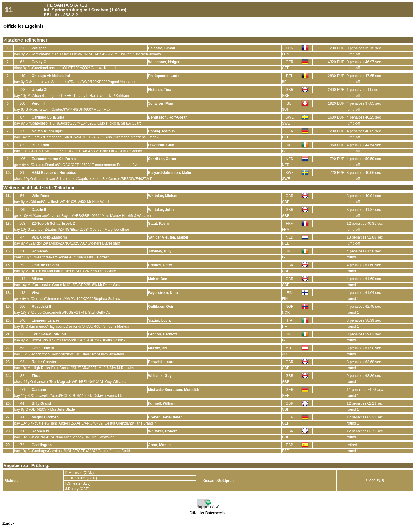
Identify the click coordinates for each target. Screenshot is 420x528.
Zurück (8, 523)
